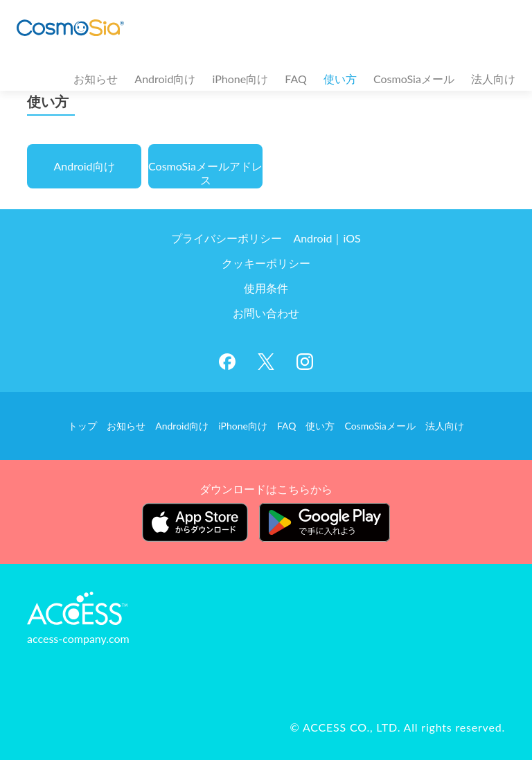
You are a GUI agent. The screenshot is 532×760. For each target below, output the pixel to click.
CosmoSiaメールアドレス (205, 173)
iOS (352, 238)
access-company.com (78, 638)
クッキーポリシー (266, 263)
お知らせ (96, 79)
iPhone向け (241, 79)
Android (312, 238)
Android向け (165, 79)
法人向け (493, 79)
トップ (82, 426)
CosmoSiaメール (414, 79)
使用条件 (266, 288)
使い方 (340, 79)
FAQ (295, 79)
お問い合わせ (266, 313)
